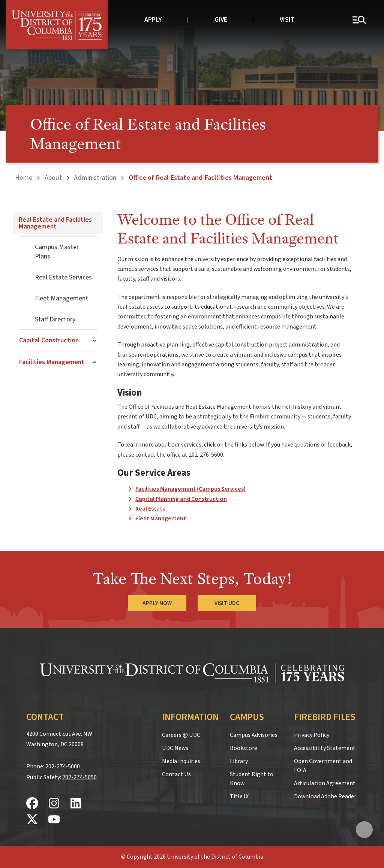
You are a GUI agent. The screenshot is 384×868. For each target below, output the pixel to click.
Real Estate (151, 509)
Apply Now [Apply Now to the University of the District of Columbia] (157, 603)
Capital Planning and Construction (181, 499)
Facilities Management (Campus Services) (190, 489)
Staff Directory (55, 319)
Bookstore (244, 748)
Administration (95, 178)
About (53, 178)
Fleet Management (61, 298)
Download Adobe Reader (325, 796)
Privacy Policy (312, 735)
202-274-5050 (79, 777)
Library (239, 761)
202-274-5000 (63, 766)
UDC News (175, 748)
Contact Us (176, 774)
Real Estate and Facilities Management (55, 223)
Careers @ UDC (181, 735)
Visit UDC (227, 603)
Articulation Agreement (325, 783)
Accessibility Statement (325, 748)
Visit (287, 20)
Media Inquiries (181, 761)
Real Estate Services (63, 277)
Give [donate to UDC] (221, 20)
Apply (153, 20)
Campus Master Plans (57, 252)
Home (24, 178)
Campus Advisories (254, 735)
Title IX (239, 796)
